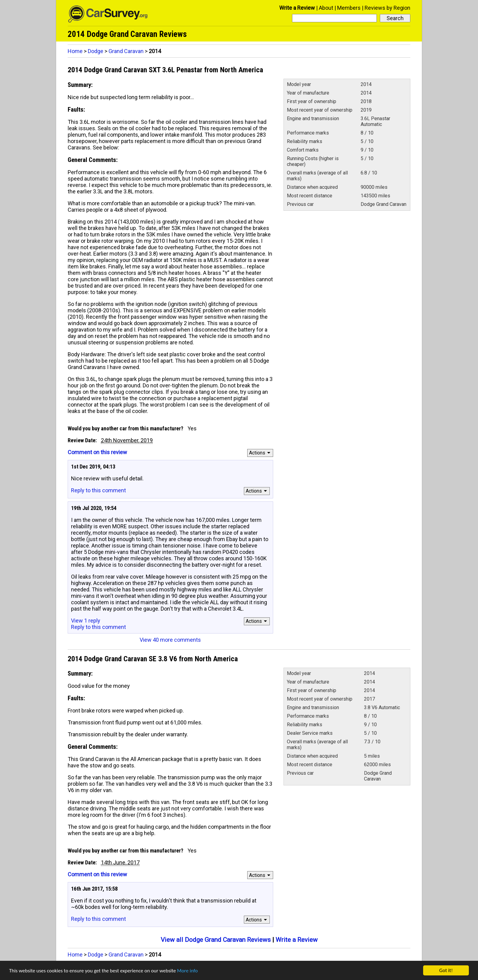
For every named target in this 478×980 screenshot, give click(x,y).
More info (187, 971)
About (326, 8)
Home (75, 51)
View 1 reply (86, 621)
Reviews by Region (387, 8)
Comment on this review (97, 452)
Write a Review (297, 8)
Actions (260, 453)
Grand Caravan (126, 51)
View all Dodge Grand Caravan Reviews (216, 940)
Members (349, 8)
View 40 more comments (170, 640)
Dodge (96, 51)
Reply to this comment (98, 490)
